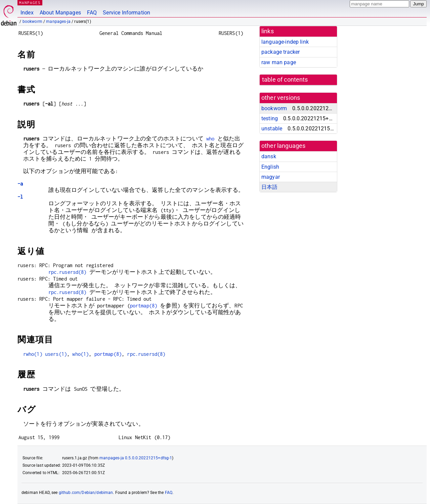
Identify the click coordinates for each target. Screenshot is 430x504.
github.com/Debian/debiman (86, 493)
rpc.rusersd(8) (68, 272)
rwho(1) (33, 354)
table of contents (285, 80)
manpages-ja (58, 22)
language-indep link (285, 42)
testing (270, 118)
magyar (271, 177)
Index (27, 13)
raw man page (279, 62)
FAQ (92, 13)
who (210, 139)
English (270, 167)
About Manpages (60, 13)
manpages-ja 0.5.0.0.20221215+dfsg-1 (136, 458)
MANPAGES (30, 3)
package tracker (281, 52)
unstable (272, 129)
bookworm (32, 22)
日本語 (269, 187)
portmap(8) (144, 306)
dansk (269, 156)
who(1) (80, 354)
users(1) (56, 354)
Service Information (126, 13)
